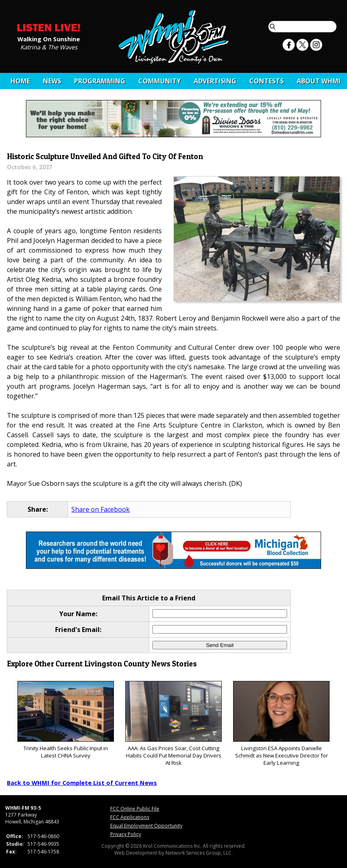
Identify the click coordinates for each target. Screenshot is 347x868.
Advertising (215, 81)
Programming (100, 81)
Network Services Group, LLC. (199, 853)
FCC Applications (130, 817)
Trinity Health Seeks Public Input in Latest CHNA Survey (65, 720)
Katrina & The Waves (49, 47)
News (52, 81)
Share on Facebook (101, 509)
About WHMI (319, 81)
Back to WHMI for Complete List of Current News (82, 783)
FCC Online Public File (135, 809)
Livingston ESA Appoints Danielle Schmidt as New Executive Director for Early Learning (281, 724)
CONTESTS (267, 81)
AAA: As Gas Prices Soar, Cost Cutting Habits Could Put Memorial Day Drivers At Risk (173, 724)
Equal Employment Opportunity (146, 826)
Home (20, 81)
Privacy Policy (126, 834)
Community (160, 81)
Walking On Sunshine (49, 38)
